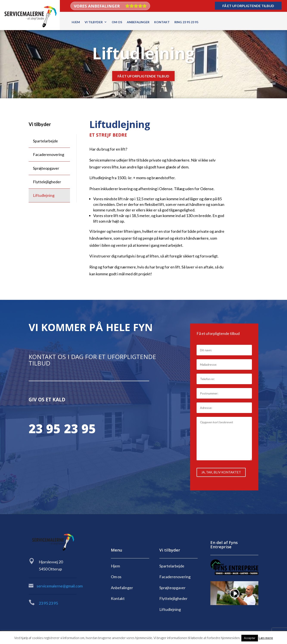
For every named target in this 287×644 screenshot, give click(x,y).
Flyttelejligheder (47, 182)
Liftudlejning (44, 195)
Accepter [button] (250, 638)
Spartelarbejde (45, 141)
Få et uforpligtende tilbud (248, 6)
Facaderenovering (49, 154)
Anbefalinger (138, 22)
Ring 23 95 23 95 (186, 22)
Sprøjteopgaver (46, 168)
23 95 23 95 (62, 431)
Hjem (76, 22)
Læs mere (266, 638)
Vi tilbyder (94, 22)
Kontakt (162, 22)
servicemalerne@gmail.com (60, 586)
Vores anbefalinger (97, 7)
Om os (117, 22)
